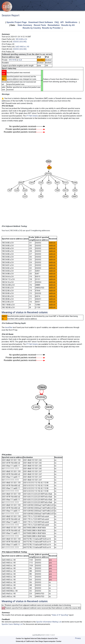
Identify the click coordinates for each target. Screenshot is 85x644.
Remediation (54, 25)
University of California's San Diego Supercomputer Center (39, 641)
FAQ (57, 22)
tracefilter (9, 327)
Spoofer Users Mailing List (12, 624)
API (62, 22)
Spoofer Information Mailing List (49, 622)
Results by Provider (51, 28)
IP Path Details (32, 116)
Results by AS (68, 25)
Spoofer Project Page (17, 22)
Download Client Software (41, 22)
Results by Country (32, 28)
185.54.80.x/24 (21, 39)
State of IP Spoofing (60, 615)
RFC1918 (13, 60)
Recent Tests (40, 25)
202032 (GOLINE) (20, 42)
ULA (20, 60)
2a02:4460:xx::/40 (22, 47)
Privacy (78, 638)
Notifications (71, 22)
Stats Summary (25, 25)
